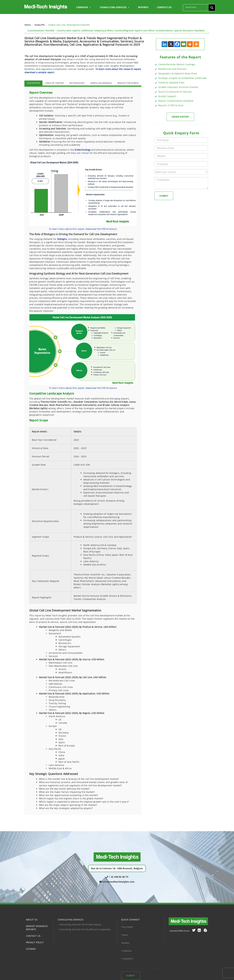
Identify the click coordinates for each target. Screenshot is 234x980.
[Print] (190, 44)
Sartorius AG (106, 402)
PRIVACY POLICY (35, 942)
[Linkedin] (165, 44)
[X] (171, 44)
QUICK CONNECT (131, 920)
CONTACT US (164, 7)
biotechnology (83, 150)
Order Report (180, 117)
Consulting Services (115, 7)
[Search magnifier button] (212, 8)
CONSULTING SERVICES (71, 920)
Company (84, 7)
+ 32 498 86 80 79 (117, 877)
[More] (196, 44)
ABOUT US (32, 920)
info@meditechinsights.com (117, 882)
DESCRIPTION (33, 83)
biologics (62, 239)
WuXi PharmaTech (59, 405)
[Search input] (197, 7)
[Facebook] (177, 44)
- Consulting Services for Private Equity (79, 924)
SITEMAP (31, 949)
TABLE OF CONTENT (55, 83)
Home (28, 25)
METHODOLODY (77, 83)
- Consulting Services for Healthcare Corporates (84, 929)
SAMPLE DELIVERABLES (101, 83)
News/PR (39, 25)
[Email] (184, 44)
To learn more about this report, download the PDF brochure (83, 229)
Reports (143, 7)
